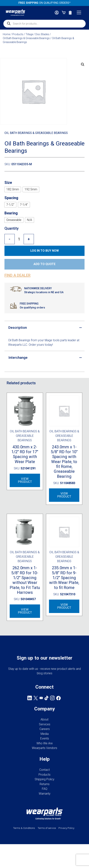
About (44, 719)
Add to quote (44, 264)
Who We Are (45, 743)
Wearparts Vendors (44, 748)
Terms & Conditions (24, 828)
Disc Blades (42, 34)
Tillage (29, 34)
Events (45, 738)
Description (18, 328)
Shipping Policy (44, 779)
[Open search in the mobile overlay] (44, 24)
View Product (25, 480)
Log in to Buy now (45, 251)
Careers (45, 729)
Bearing (11, 213)
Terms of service (47, 828)
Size (8, 183)
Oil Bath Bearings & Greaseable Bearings (26, 38)
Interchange (18, 358)
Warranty (45, 794)
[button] (83, 64)
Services (45, 724)
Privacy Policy (66, 828)
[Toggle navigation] (79, 12)
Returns (45, 784)
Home (6, 34)
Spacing (11, 198)
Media (45, 734)
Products (18, 34)
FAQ (45, 789)
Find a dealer (18, 275)
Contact (44, 770)
